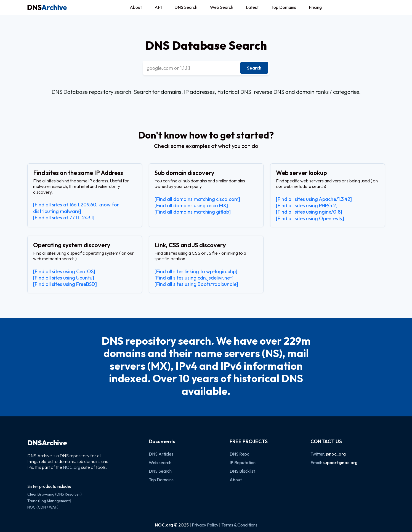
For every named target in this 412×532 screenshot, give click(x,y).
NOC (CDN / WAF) (43, 507)
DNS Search (186, 7)
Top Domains (284, 7)
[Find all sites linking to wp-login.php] (196, 271)
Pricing (315, 7)
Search (254, 68)
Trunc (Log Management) (49, 501)
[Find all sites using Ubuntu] (64, 278)
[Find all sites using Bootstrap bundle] (196, 284)
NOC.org (72, 467)
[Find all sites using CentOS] (64, 271)
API (158, 7)
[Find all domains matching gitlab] (193, 212)
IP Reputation (243, 462)
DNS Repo (240, 454)
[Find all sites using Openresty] (310, 218)
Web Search (222, 7)
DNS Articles (161, 454)
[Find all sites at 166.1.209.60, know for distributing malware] (76, 208)
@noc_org (336, 454)
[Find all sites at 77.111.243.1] (64, 218)
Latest (252, 7)
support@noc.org (340, 462)
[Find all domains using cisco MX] (191, 205)
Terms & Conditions (239, 525)
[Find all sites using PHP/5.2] (307, 205)
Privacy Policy (205, 525)
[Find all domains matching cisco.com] (197, 199)
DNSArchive (47, 443)
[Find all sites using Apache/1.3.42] (314, 199)
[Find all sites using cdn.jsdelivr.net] (194, 278)
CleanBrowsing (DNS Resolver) (55, 494)
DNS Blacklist (242, 471)
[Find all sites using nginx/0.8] (309, 212)
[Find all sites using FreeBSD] (65, 284)
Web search (160, 462)
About (136, 7)
